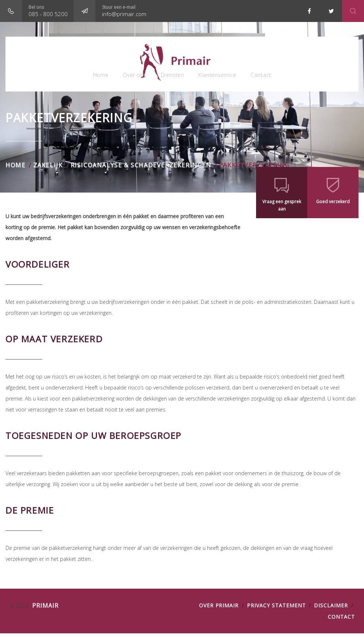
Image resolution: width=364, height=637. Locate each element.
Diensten (172, 77)
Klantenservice (219, 77)
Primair (44, 609)
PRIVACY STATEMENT (276, 609)
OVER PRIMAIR (219, 609)
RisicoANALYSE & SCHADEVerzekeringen (141, 169)
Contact (264, 77)
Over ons (133, 77)
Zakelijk (48, 169)
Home (97, 77)
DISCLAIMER (331, 609)
